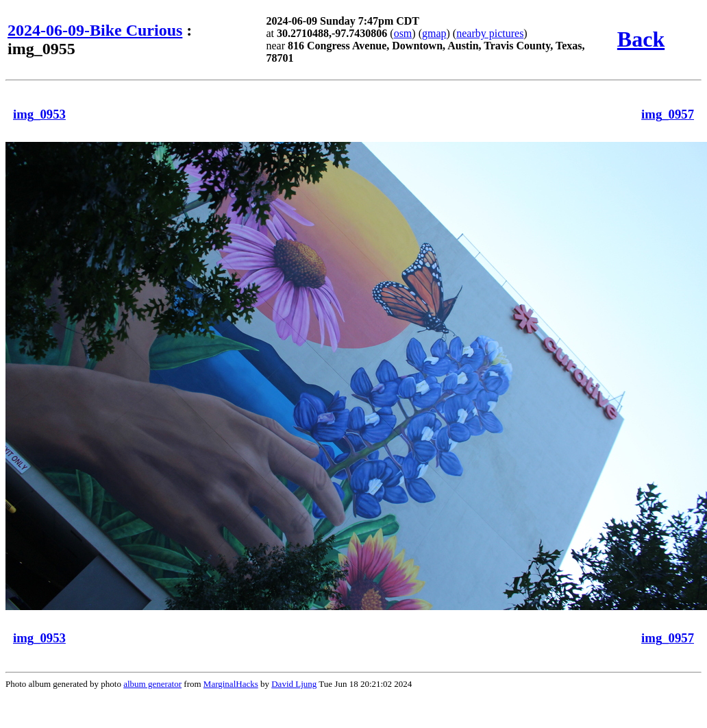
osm (403, 33)
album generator (152, 684)
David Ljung (294, 684)
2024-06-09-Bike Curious (95, 30)
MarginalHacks (231, 684)
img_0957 (668, 114)
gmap (434, 33)
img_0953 (39, 114)
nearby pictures (490, 33)
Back (641, 39)
